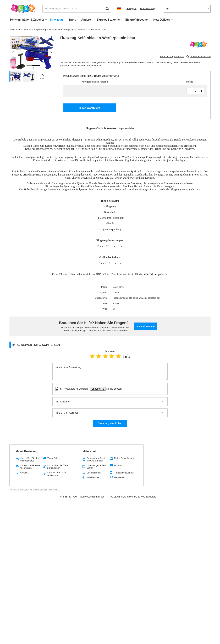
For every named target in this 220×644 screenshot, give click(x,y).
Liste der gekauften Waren (96, 467)
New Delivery (162, 20)
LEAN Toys (118, 287)
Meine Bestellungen (124, 458)
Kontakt (24, 473)
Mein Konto (90, 451)
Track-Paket (53, 458)
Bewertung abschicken (110, 423)
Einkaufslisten (147, 8)
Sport (72, 20)
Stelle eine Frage (145, 326)
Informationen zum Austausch (57, 474)
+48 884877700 (68, 497)
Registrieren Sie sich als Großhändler (97, 459)
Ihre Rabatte (93, 477)
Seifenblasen (55, 30)
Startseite (29, 30)
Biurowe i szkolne (108, 20)
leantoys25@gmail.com (93, 497)
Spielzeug (56, 20)
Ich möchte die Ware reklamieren (30, 467)
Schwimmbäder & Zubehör (27, 20)
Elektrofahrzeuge (136, 20)
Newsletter (119, 477)
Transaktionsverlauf (124, 473)
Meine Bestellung (27, 451)
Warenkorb (120, 466)
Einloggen (131, 8)
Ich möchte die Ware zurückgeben (57, 467)
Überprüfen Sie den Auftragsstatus (30, 459)
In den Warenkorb (90, 108)
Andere (86, 20)
